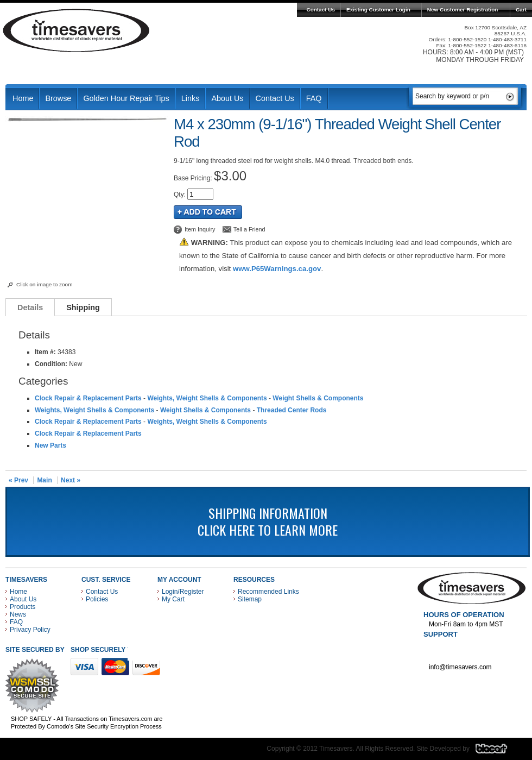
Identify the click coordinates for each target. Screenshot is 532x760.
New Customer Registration (463, 10)
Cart (521, 10)
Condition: (51, 364)
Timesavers (77, 30)
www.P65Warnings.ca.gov (277, 269)
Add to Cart (208, 212)
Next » (71, 480)
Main (44, 480)
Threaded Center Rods (292, 410)
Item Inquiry (200, 229)
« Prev (18, 480)
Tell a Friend (249, 229)
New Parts (50, 445)
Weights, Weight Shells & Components (207, 398)
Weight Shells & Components (318, 398)
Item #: (46, 352)
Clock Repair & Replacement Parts (88, 398)
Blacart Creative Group (498, 751)
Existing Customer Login (378, 10)
